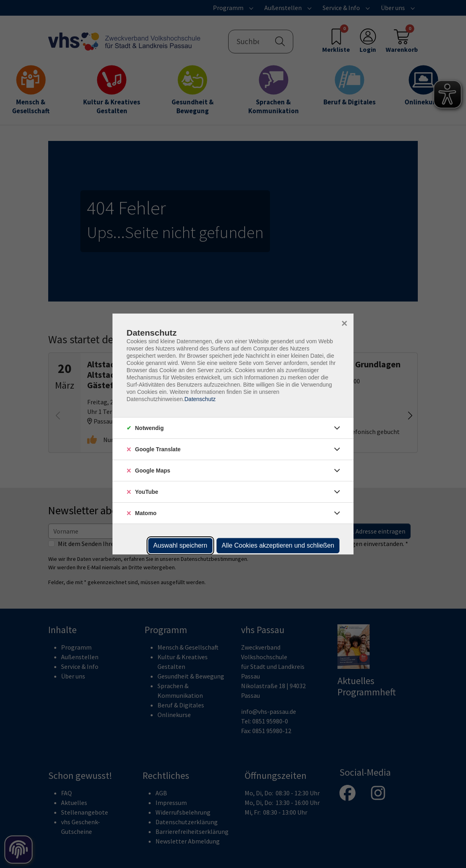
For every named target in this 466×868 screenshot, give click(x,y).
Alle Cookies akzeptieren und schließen (278, 545)
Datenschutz (200, 399)
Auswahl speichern (180, 545)
